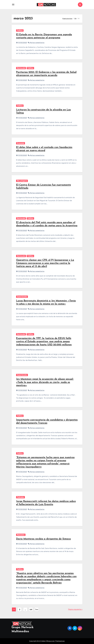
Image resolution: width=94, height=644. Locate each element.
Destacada (21, 68)
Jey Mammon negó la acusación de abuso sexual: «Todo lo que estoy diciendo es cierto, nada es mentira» (45, 382)
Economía (21, 143)
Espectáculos (22, 297)
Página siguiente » (75, 609)
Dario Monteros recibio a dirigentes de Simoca (43, 539)
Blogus (49, 641)
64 (31, 610)
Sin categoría (22, 181)
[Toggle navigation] (13, 5)
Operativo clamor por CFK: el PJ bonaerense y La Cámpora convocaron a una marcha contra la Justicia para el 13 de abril (45, 263)
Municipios (21, 535)
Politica (20, 30)
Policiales (20, 497)
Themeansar (60, 641)
